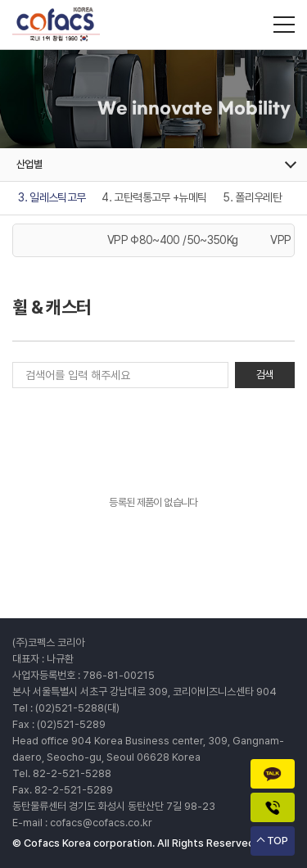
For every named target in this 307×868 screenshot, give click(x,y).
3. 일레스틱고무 (52, 197)
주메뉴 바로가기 (0, 0)
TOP (277, 841)
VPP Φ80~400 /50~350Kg (172, 240)
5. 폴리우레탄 (252, 197)
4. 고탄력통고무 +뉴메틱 (154, 197)
